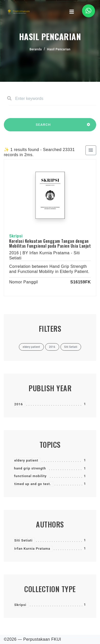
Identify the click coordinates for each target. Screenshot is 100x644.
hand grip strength (30, 468)
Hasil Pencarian (59, 49)
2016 (19, 404)
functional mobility (30, 476)
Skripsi (20, 605)
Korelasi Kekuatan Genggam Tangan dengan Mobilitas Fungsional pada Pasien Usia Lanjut (50, 243)
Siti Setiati (23, 540)
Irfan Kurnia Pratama (32, 549)
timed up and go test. (33, 484)
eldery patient (26, 460)
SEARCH (43, 127)
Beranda (36, 49)
